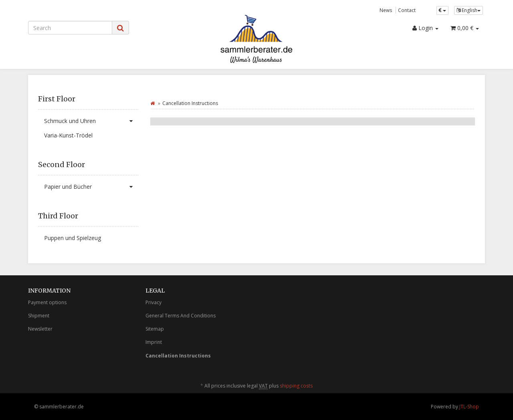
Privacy (153, 302)
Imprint (154, 342)
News (386, 10)
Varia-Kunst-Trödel (68, 135)
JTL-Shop (469, 407)
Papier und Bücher (91, 187)
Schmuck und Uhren (91, 121)
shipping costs (296, 386)
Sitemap (155, 329)
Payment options (47, 302)
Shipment (39, 316)
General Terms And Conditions (181, 316)
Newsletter (40, 329)
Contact (407, 10)
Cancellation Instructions (178, 356)
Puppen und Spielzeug (73, 238)
